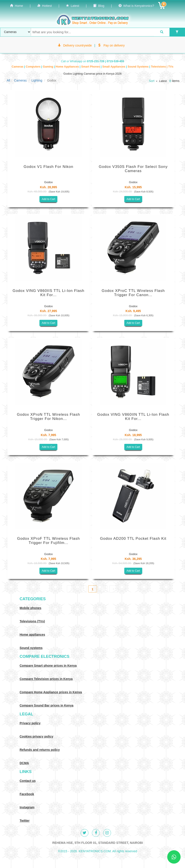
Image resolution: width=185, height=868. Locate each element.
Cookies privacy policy (37, 736)
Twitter (25, 821)
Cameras (18, 67)
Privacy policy (30, 723)
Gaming (48, 67)
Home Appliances (68, 67)
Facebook (27, 794)
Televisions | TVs (162, 67)
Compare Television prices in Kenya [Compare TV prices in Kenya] (46, 679)
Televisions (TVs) (32, 621)
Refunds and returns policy (40, 750)
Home (17, 6)
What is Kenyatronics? (136, 6)
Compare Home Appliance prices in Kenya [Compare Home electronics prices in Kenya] (51, 692)
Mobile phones (31, 608)
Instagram (27, 807)
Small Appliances (114, 67)
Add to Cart (48, 199)
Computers (33, 67)
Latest (73, 6)
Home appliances (32, 635)
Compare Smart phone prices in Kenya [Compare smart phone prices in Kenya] (48, 666)
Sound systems (31, 648)
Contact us (28, 781)
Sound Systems (138, 67)
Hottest (45, 6)
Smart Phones (91, 67)
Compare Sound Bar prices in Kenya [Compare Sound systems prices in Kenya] (47, 705)
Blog (99, 6)
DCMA (24, 763)
